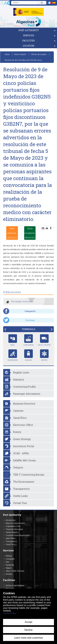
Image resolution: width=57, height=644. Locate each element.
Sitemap (9, 574)
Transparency (11, 541)
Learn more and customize (28, 638)
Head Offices (11, 538)
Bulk (13, 340)
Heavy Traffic (44, 340)
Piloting (9, 556)
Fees (8, 562)
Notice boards (20, 54)
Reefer (44, 355)
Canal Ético (10, 544)
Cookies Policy (9, 613)
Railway (28, 355)
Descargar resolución (22, 301)
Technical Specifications (15, 585)
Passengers (13, 355)
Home (7, 54)
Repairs (9, 568)
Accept (28, 622)
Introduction (11, 520)
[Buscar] (42, 3)
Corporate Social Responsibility (18, 535)
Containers (28, 340)
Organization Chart (13, 526)
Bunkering (10, 565)
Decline (28, 630)
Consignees (10, 559)
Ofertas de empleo (39, 54)
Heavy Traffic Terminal (15, 571)
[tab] (28, 329)
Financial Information (14, 529)
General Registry (12, 532)
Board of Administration (15, 523)
